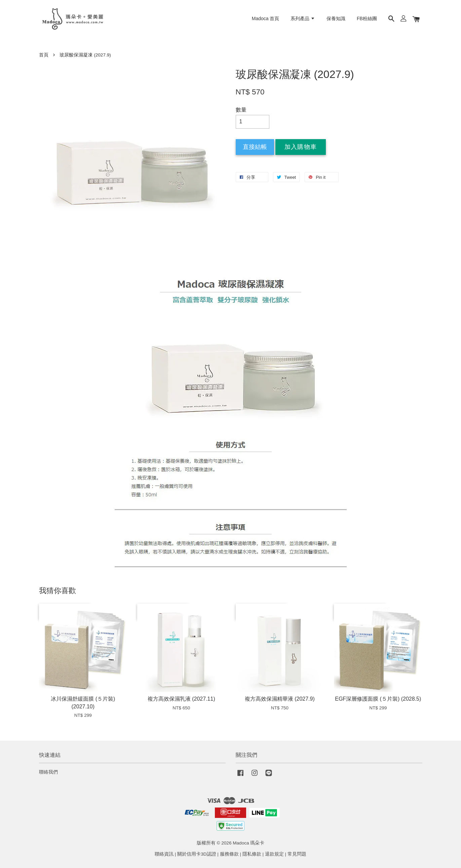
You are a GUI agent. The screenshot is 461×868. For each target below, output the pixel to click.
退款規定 (274, 854)
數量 (241, 110)
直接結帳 (255, 147)
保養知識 (336, 18)
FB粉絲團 (367, 18)
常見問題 (297, 854)
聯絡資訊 (164, 854)
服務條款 (229, 854)
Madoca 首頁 (266, 18)
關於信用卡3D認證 (197, 854)
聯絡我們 (48, 772)
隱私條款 (252, 854)
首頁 (44, 55)
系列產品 (303, 18)
